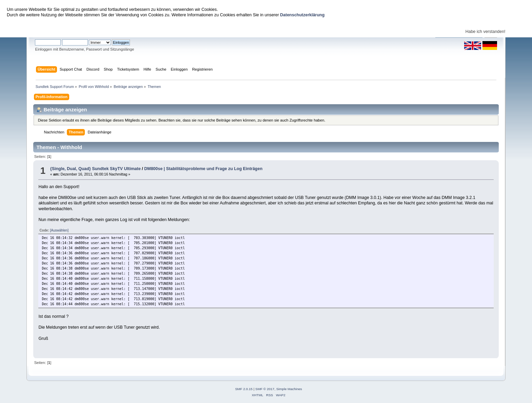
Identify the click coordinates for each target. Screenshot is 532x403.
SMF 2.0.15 (244, 389)
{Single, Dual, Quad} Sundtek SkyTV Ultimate (96, 169)
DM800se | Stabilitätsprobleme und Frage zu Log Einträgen (203, 169)
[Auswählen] (59, 230)
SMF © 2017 (265, 389)
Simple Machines (289, 389)
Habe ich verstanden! (486, 32)
